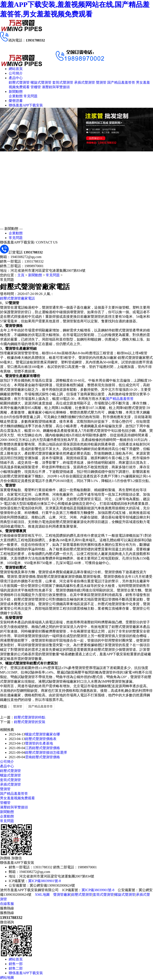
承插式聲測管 (85, 82)
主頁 (21, 275)
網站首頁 (16, 69)
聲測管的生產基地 (39, 743)
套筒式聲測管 (63, 82)
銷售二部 (16, 968)
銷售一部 (16, 964)
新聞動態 (16, 92)
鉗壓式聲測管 (19, 82)
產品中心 (16, 78)
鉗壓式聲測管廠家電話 (17, 298)
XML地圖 (42, 895)
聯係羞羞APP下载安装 (26, 105)
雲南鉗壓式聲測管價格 (42, 757)
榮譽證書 (16, 101)
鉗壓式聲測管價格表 (41, 739)
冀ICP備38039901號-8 (44, 881)
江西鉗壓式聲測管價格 (42, 748)
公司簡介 (16, 73)
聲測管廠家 (62, 895)
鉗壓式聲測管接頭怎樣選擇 (46, 752)
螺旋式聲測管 (41, 82)
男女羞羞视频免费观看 (17, 798)
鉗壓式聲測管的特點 (30, 717)
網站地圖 (7, 978)
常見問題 (31, 96)
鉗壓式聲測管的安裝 (30, 722)
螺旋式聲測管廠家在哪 (42, 734)
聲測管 (101, 82)
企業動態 (16, 96)
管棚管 (36, 87)
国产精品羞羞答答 (121, 82)
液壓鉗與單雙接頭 (56, 87)
